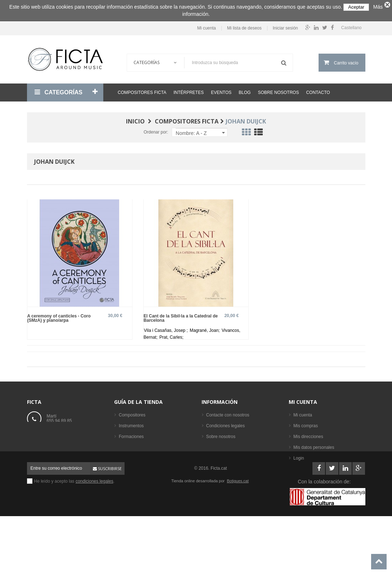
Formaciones (131, 434)
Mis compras (306, 423)
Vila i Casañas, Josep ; (166, 328)
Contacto (318, 90)
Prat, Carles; (172, 334)
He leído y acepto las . (75, 530)
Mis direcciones (308, 434)
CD (122, 466)
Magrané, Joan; (205, 328)
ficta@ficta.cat (60, 434)
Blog (245, 90)
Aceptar (356, 7)
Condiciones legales (226, 423)
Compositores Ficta (142, 90)
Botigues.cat (238, 530)
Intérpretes (189, 90)
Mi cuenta (207, 26)
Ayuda (212, 445)
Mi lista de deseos (244, 26)
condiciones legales (94, 530)
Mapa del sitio (220, 455)
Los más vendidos (136, 488)
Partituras (128, 455)
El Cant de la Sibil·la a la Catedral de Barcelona (181, 315)
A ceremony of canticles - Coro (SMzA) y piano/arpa (59, 315)
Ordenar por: (156, 129)
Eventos (221, 90)
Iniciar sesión (285, 26)
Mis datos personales (314, 445)
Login (299, 455)
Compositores (132, 412)
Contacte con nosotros (228, 412)
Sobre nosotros (278, 90)
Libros (125, 445)
